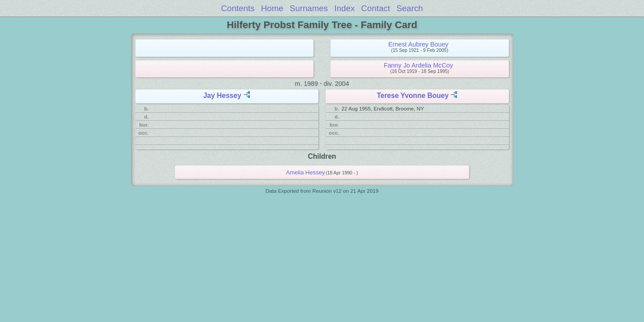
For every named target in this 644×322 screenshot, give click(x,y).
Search (409, 8)
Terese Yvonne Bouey (413, 95)
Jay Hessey (222, 95)
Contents (238, 8)
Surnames (309, 8)
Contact (376, 8)
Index (344, 8)
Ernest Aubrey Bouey (418, 44)
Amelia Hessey (306, 172)
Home (272, 8)
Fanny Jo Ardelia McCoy (418, 65)
